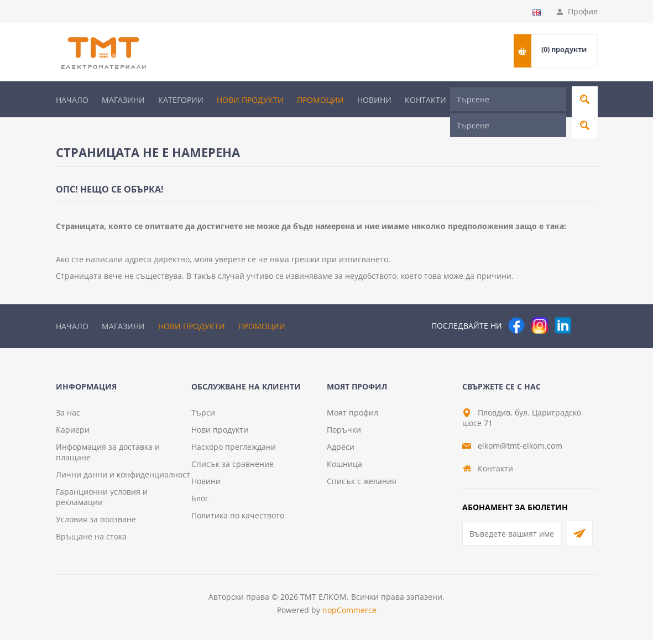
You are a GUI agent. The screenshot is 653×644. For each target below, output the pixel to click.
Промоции (320, 100)
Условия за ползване (96, 523)
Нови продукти (250, 100)
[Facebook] (516, 304)
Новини (374, 100)
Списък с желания (362, 485)
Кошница (344, 468)
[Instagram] (540, 304)
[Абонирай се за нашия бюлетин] (512, 537)
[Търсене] (508, 99)
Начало (72, 100)
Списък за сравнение (233, 468)
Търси (203, 416)
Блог (200, 502)
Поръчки (344, 433)
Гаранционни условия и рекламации (102, 501)
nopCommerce (349, 614)
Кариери (73, 433)
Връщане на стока (91, 540)
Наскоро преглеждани (234, 451)
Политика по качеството (238, 519)
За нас (68, 416)
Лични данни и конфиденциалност (123, 478)
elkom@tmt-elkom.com (520, 450)
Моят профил (352, 416)
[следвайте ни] (563, 304)
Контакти (425, 100)
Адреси (341, 451)
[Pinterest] (586, 304)
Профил (583, 11)
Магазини (123, 100)
